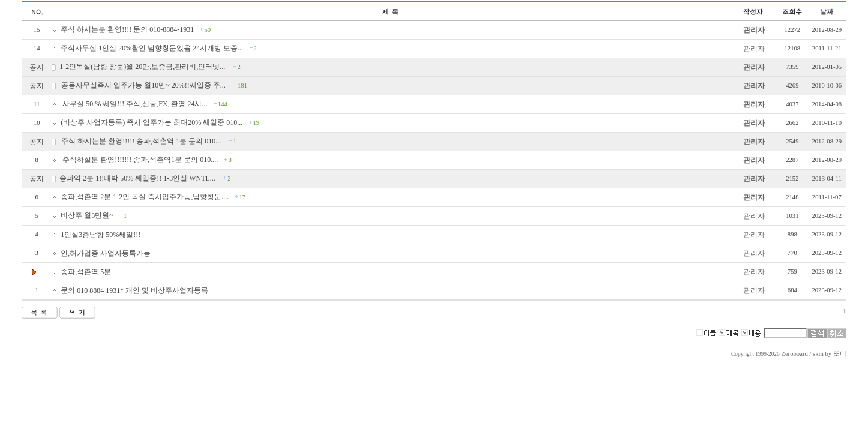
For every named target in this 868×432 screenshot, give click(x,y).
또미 (840, 354)
